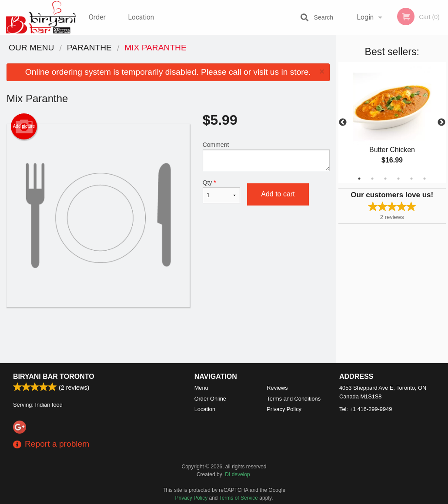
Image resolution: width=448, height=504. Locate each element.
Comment (266, 156)
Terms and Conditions (294, 399)
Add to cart (278, 194)
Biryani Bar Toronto (54, 376)
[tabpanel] (392, 123)
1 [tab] (359, 179)
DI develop (237, 474)
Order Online (98, 24)
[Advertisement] (168, 335)
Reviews (277, 388)
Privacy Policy (284, 409)
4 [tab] (398, 179)
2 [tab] (372, 179)
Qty (222, 191)
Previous (343, 123)
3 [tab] (385, 179)
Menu (201, 388)
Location (141, 17)
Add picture (24, 126)
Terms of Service (239, 498)
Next (441, 123)
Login (365, 17)
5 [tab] (411, 179)
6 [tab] (425, 179)
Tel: (366, 409)
